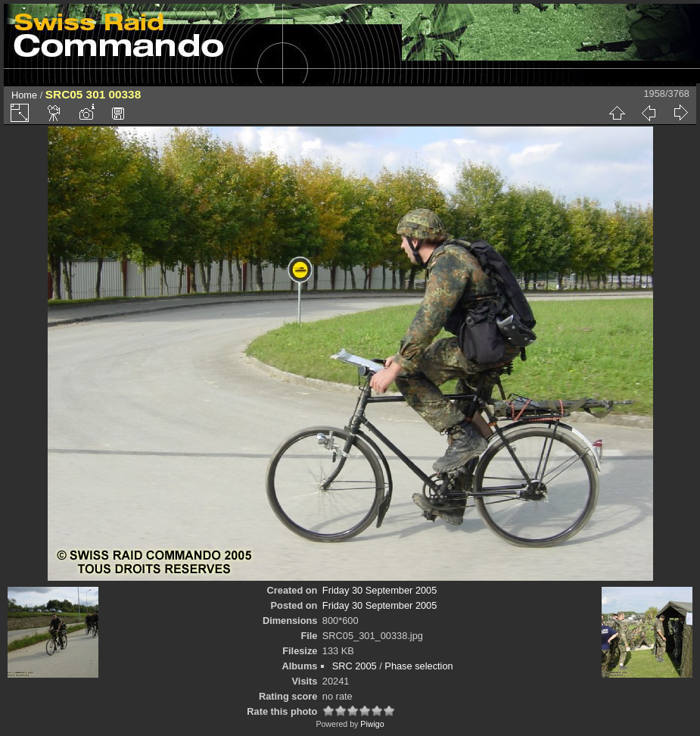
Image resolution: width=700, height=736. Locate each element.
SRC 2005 (355, 666)
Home (24, 95)
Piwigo (372, 724)
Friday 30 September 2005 (380, 590)
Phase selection (418, 666)
